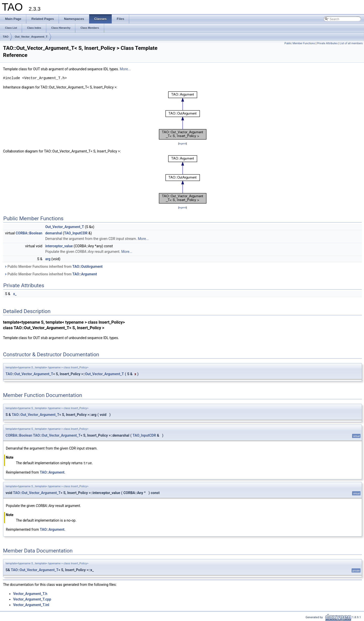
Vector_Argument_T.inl (31, 605)
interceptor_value (59, 246)
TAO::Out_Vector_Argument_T (29, 374)
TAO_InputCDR (76, 233)
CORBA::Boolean (29, 233)
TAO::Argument (85, 274)
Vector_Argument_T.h (30, 593)
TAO (6, 37)
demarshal (54, 233)
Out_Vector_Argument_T (31, 37)
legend (182, 143)
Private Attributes (327, 43)
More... (125, 69)
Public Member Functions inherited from (53, 267)
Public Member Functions (300, 43)
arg (48, 259)
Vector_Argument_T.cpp (32, 599)
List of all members (351, 43)
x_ (15, 294)
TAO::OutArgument (87, 267)
